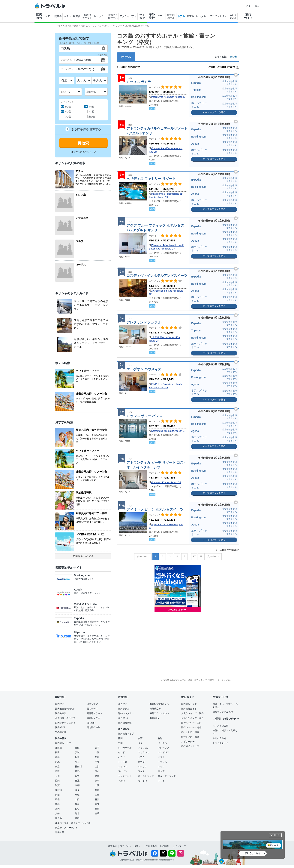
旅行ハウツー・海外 (191, 727)
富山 (97, 771)
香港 (160, 738)
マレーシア (163, 748)
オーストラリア (146, 776)
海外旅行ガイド (189, 709)
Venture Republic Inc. (149, 860)
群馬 (57, 762)
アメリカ (123, 762)
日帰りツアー (93, 704)
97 (194, 556)
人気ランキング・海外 (192, 718)
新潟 (77, 771)
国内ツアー (61, 704)
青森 (77, 748)
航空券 (58, 16)
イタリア (142, 767)
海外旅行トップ (126, 734)
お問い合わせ (219, 738)
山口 (77, 799)
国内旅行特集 (93, 727)
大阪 (97, 785)
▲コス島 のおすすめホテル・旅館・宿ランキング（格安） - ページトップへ (196, 680)
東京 (57, 767)
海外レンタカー (126, 713)
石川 (57, 776)
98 (201, 556)
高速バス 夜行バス (113, 16)
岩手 (97, 748)
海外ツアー (124, 704)
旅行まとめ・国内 (190, 732)
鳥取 (77, 795)
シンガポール (125, 748)
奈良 (77, 790)
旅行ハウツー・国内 (191, 723)
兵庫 (97, 790)
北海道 (58, 748)
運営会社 (112, 846)
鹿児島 (58, 818)
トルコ (121, 781)
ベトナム (162, 743)
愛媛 (77, 804)
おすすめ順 (221, 57)
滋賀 (57, 785)
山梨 (97, 767)
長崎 (97, 809)
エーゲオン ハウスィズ (144, 369)
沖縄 (77, 818)
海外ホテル (124, 709)
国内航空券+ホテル (65, 709)
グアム (141, 757)
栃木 (77, 757)
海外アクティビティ (160, 713)
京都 (77, 785)
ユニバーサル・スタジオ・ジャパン (73, 823)
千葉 (97, 762)
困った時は (252, 6)
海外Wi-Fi (123, 718)
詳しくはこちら (253, 853)
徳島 (57, 804)
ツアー (49, 16)
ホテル (67, 16)
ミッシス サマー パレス (144, 416)
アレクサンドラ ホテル (144, 322)
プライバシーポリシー (131, 846)
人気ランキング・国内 (192, 713)
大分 (57, 814)
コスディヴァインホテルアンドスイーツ (157, 276)
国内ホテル (92, 709)
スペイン (123, 771)
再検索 (83, 143)
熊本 (77, 814)
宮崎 (97, 814)
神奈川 (78, 767)
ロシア (161, 771)
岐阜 (97, 781)
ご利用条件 (151, 846)
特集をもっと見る (83, 556)
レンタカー (100, 16)
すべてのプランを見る (214, 112)
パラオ (161, 757)
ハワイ (121, 757)
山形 (97, 752)
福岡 (57, 809)
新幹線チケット (94, 713)
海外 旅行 (152, 16)
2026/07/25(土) (86, 69)
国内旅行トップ (63, 743)
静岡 (97, 776)
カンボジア (163, 752)
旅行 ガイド (248, 16)
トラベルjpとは (220, 743)
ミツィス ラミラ (139, 82)
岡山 (57, 795)
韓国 (120, 738)
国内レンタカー (94, 718)
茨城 (97, 757)
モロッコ (142, 781)
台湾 (140, 738)
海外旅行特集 (125, 723)
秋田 (57, 752)
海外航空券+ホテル (159, 704)
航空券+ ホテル (171, 16)
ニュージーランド (167, 776)
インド (121, 752)
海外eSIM (154, 718)
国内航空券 (61, 713)
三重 (77, 781)
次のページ (213, 556)
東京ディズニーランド (66, 828)
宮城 (77, 752)
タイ (140, 743)
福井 (77, 776)
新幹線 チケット (87, 16)
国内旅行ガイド (189, 704)
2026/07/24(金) (84, 60)
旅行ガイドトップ (190, 746)
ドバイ (161, 781)
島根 (57, 799)
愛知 (57, 781)
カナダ (141, 762)
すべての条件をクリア (83, 152)
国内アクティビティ (65, 723)
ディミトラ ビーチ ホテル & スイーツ (155, 509)
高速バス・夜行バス (65, 718)
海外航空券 (155, 709)
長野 (57, 771)
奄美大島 (60, 832)
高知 (97, 804)
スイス (141, 771)
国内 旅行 (39, 16)
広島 (97, 795)
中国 (120, 743)
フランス (123, 767)
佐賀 (77, 809)
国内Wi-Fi (91, 723)
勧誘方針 (165, 846)
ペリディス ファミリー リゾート (151, 179)
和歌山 (58, 790)
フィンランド (125, 776)
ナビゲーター (188, 742)
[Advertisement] (178, 645)
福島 (57, 757)
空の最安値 (61, 732)
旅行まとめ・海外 (190, 737)
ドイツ (161, 767)
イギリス (162, 762)
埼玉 (77, 762)
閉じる (277, 835)
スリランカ (144, 752)
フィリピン (144, 748)
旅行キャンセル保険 (223, 712)
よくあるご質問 (220, 726)
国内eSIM (60, 727)
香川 (97, 799)
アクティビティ (128, 16)
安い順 (234, 57)
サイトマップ (179, 846)
